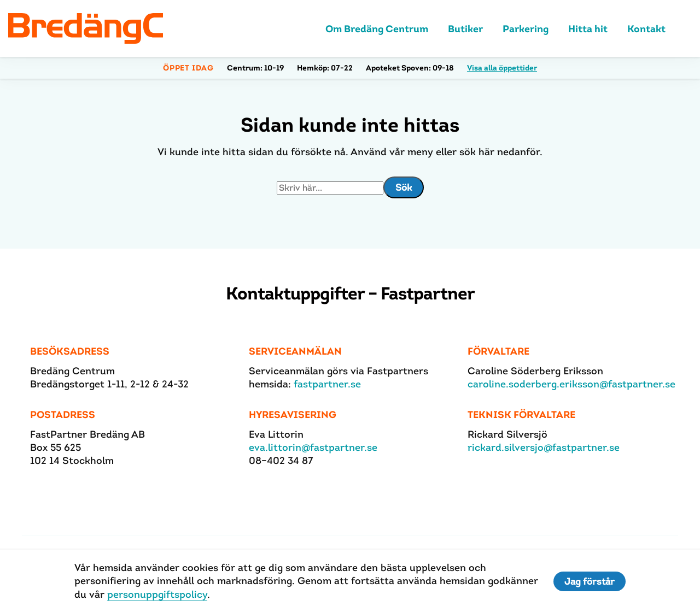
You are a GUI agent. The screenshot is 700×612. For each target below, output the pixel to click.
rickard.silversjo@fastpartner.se (544, 447)
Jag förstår (590, 581)
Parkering (526, 29)
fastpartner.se (327, 384)
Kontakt (646, 29)
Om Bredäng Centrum (377, 29)
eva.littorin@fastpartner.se (313, 447)
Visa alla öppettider (502, 68)
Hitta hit (588, 29)
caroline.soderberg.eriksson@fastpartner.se (571, 384)
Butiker (465, 29)
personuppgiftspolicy (157, 594)
